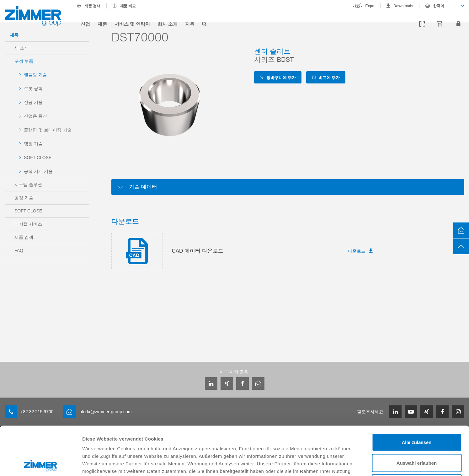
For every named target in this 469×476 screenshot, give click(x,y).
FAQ (19, 250)
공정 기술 (24, 198)
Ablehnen (417, 435)
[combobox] (442, 6)
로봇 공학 (33, 88)
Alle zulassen (416, 394)
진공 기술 (33, 102)
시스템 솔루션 (28, 185)
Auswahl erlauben (417, 414)
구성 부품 (24, 61)
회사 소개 (168, 24)
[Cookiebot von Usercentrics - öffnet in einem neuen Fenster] (41, 464)
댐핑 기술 (33, 144)
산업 (85, 24)
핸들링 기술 (35, 75)
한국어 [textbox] (439, 6)
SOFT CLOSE (38, 158)
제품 (102, 24)
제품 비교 (128, 6)
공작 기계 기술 (38, 171)
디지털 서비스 (28, 224)
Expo (370, 6)
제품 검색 (92, 6)
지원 (190, 24)
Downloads (403, 6)
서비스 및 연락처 (132, 24)
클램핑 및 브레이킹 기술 (48, 130)
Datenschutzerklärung (179, 430)
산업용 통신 (35, 116)
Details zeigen (334, 464)
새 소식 (22, 48)
